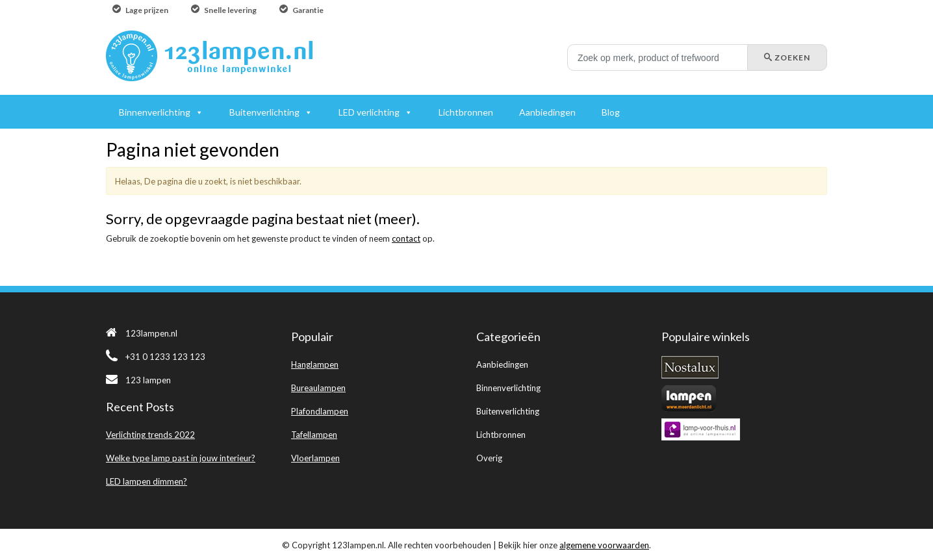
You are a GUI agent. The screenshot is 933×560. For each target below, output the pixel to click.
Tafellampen (314, 435)
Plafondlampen (320, 411)
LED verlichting (369, 112)
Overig (489, 458)
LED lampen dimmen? (147, 481)
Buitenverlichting (508, 411)
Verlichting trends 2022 (150, 435)
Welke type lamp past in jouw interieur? (181, 458)
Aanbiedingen (502, 364)
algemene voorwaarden (604, 545)
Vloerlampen (315, 458)
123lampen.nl (142, 333)
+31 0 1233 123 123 (156, 357)
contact (406, 238)
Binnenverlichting (508, 388)
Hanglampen (315, 364)
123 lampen (138, 380)
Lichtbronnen (501, 435)
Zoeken (787, 57)
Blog (611, 112)
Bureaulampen (318, 388)
